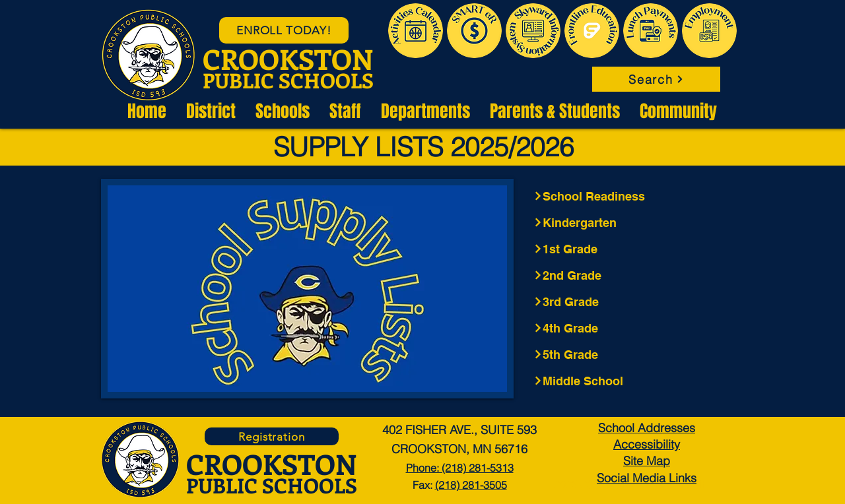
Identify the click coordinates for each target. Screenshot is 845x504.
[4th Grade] (629, 328)
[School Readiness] (629, 196)
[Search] (656, 79)
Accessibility (647, 444)
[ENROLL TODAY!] (284, 30)
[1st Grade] (629, 249)
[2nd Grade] (629, 275)
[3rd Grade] (629, 301)
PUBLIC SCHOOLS (288, 80)
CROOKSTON (288, 59)
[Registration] (272, 436)
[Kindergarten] (629, 222)
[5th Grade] (629, 354)
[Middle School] (629, 381)
